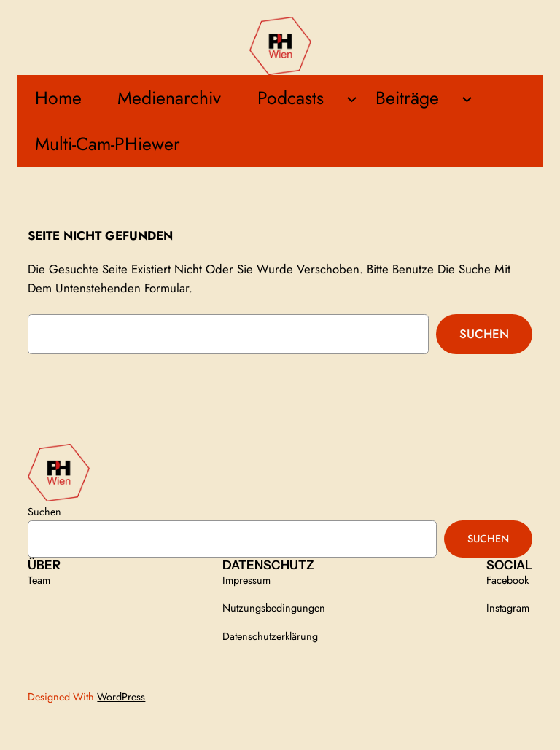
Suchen (484, 334)
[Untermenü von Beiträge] (467, 98)
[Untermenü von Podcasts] (352, 98)
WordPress (121, 697)
